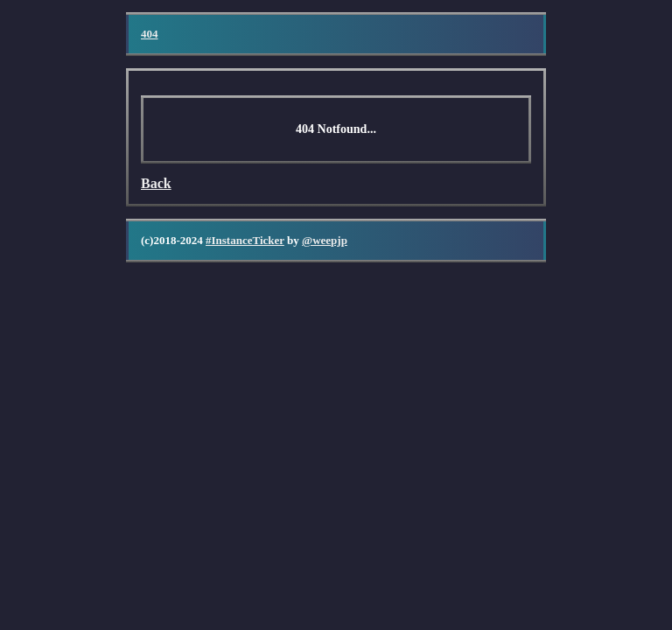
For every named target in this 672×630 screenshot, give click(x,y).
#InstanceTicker (245, 240)
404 (150, 34)
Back (156, 183)
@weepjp (325, 240)
